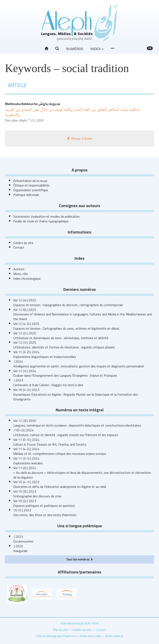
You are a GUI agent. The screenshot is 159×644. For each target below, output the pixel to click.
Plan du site (60, 630)
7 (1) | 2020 (36, 120)
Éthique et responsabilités (31, 185)
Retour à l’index (80, 138)
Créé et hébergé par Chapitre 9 (56, 636)
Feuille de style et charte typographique (41, 221)
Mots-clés (21, 274)
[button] (57, 49)
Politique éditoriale (26, 195)
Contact (19, 247)
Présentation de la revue (30, 181)
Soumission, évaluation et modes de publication (46, 216)
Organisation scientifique (31, 190)
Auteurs (19, 269)
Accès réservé (114, 636)
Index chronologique (27, 278)
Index (97, 49)
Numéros (75, 49)
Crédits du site (23, 243)
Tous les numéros (79, 559)
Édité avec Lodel (90, 636)
